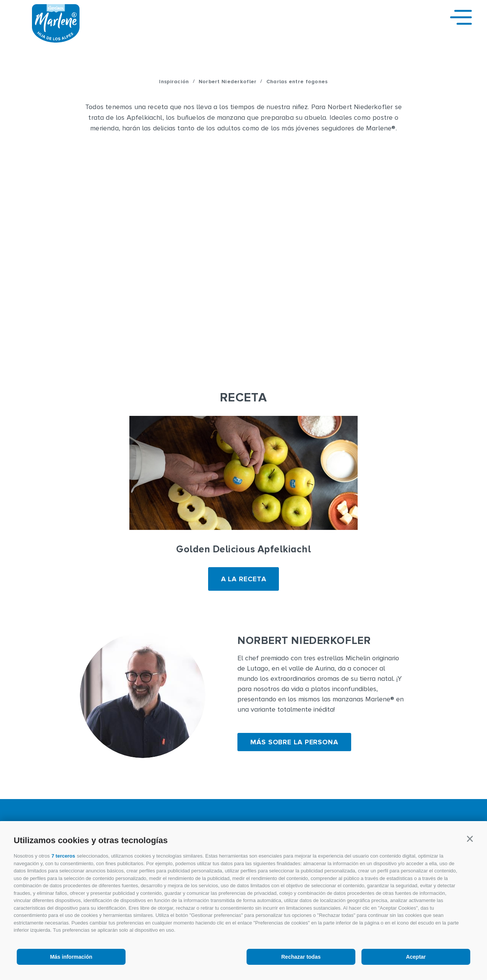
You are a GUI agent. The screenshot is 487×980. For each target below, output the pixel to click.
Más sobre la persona (294, 742)
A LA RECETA (244, 579)
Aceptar (416, 957)
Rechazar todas (301, 957)
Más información (71, 957)
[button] (470, 839)
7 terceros (63, 856)
